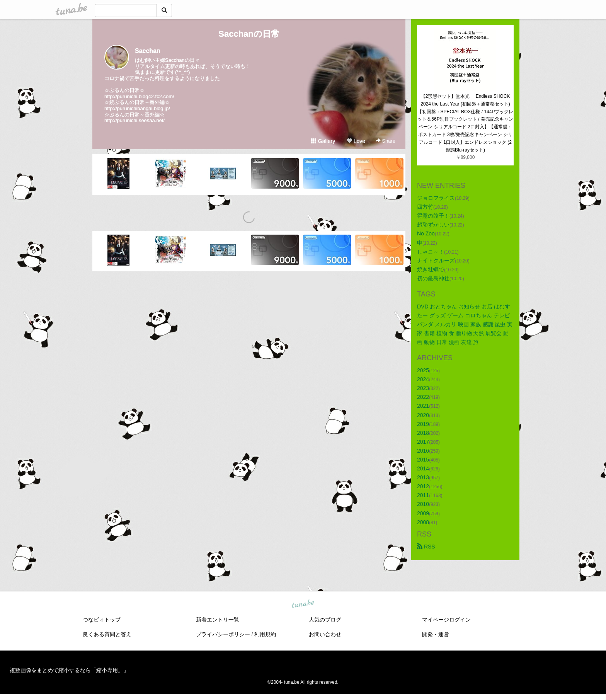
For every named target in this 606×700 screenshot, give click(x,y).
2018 (423, 433)
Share (386, 141)
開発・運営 (436, 634)
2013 (423, 477)
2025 (423, 370)
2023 (423, 388)
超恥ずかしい (433, 225)
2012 (423, 486)
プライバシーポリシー (223, 634)
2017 (423, 442)
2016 (423, 451)
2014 (423, 468)
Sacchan (148, 51)
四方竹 (425, 207)
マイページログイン (446, 620)
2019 (423, 424)
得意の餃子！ (433, 216)
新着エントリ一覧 (218, 620)
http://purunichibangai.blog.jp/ (137, 108)
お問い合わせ (325, 634)
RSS (426, 547)
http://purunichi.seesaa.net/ (134, 120)
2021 (423, 406)
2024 (423, 379)
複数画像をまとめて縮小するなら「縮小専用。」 (69, 670)
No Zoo (426, 233)
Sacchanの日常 (249, 34)
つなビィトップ (102, 620)
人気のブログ (325, 620)
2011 (423, 495)
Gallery (323, 141)
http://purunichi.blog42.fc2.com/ (139, 96)
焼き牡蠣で (431, 269)
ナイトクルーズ (436, 261)
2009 (423, 513)
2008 (423, 522)
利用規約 (265, 634)
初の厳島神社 (433, 278)
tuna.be (303, 604)
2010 (423, 504)
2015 (423, 460)
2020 (423, 415)
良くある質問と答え (107, 634)
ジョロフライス (436, 198)
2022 (423, 397)
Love (356, 141)
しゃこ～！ (431, 252)
